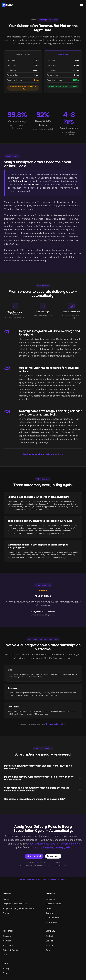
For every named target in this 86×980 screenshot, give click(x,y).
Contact (49, 936)
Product (7, 894)
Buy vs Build (8, 945)
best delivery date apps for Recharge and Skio (55, 844)
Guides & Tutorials (11, 950)
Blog (48, 950)
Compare (7, 936)
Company (50, 931)
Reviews (50, 913)
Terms (5, 973)
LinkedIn (50, 941)
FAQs (5, 955)
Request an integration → (57, 724)
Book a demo (53, 856)
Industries (50, 899)
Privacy (6, 968)
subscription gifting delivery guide (52, 847)
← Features (31, 20)
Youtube (50, 945)
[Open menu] (81, 5)
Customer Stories (53, 904)
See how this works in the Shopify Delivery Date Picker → (43, 879)
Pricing (6, 913)
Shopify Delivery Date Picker (15, 904)
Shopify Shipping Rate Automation (18, 908)
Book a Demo (52, 922)
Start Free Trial (52, 918)
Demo (48, 908)
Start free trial (34, 856)
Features (7, 899)
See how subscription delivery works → (43, 454)
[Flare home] (7, 5)
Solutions (50, 894)
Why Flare (7, 941)
